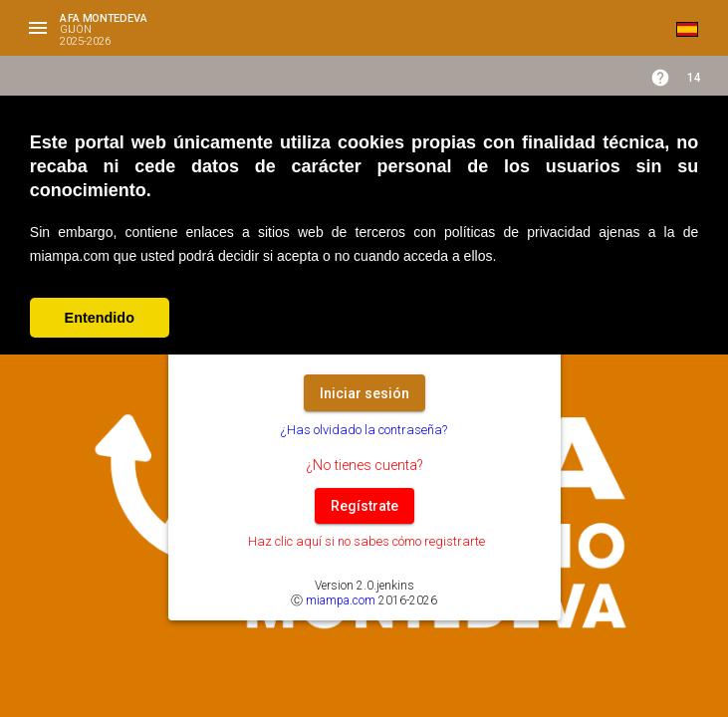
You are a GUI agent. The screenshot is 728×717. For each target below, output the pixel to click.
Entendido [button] (100, 318)
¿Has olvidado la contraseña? (364, 430)
